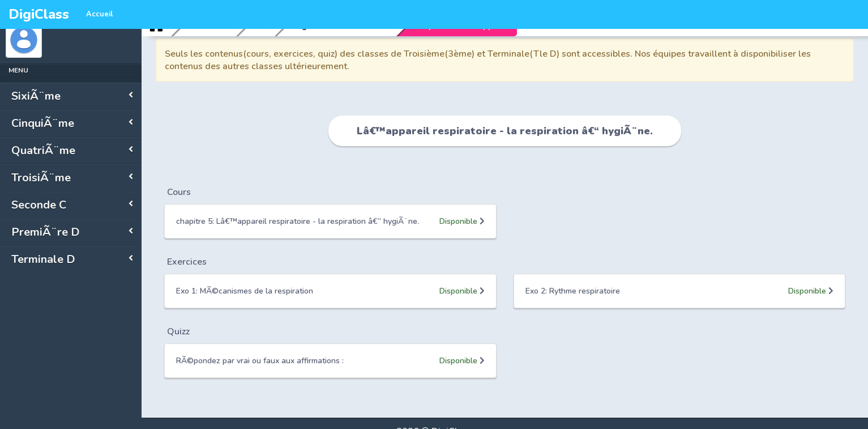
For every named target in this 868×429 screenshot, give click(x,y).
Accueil (100, 14)
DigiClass (39, 14)
